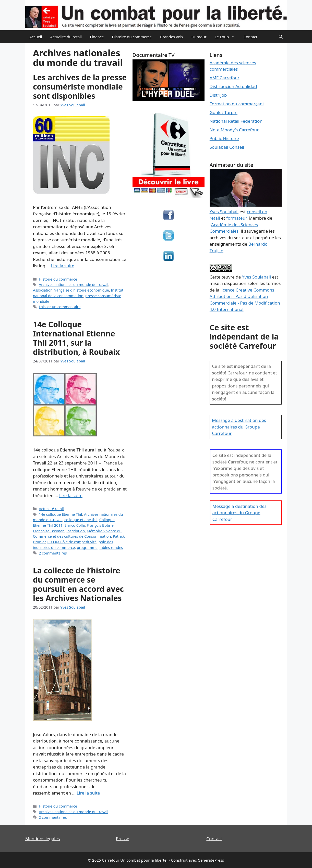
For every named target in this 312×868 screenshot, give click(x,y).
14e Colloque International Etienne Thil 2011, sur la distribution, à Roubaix (76, 338)
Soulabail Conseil (227, 147)
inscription (76, 531)
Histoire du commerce (132, 37)
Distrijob (218, 95)
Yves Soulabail (256, 277)
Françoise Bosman (49, 531)
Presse (123, 839)
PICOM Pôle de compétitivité (72, 542)
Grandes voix (172, 37)
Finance (97, 37)
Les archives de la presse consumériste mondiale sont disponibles (80, 87)
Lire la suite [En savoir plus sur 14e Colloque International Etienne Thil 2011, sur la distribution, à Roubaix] (71, 495)
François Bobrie (100, 525)
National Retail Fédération (236, 121)
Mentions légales (43, 839)
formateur (236, 218)
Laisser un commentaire (60, 307)
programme (87, 548)
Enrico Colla (75, 525)
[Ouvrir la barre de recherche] (281, 37)
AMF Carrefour (225, 78)
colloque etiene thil (81, 520)
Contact (250, 37)
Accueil (36, 37)
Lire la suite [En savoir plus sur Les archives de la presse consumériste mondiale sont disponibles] (63, 266)
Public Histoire (224, 138)
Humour (199, 37)
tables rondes (111, 548)
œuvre (228, 277)
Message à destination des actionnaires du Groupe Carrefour (239, 427)
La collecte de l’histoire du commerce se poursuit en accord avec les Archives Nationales (78, 584)
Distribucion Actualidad (233, 86)
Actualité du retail (66, 37)
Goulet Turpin (224, 112)
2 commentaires (53, 553)
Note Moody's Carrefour (234, 130)
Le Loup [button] (227, 37)
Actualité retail (51, 509)
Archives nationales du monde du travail (74, 285)
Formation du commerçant (237, 104)
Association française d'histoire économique (71, 290)
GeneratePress (211, 860)
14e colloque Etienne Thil (60, 514)
